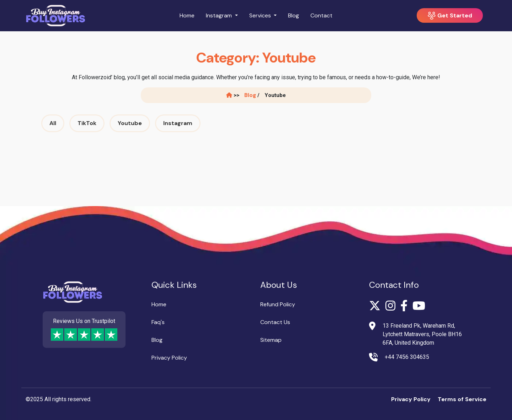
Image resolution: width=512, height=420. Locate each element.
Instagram (178, 123)
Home (187, 15)
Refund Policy (278, 304)
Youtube (130, 123)
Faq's (158, 322)
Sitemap (271, 340)
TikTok (87, 123)
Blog (294, 15)
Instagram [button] (220, 15)
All (53, 123)
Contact (321, 15)
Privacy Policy (169, 358)
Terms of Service (462, 399)
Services (261, 15)
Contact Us (275, 322)
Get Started (450, 16)
